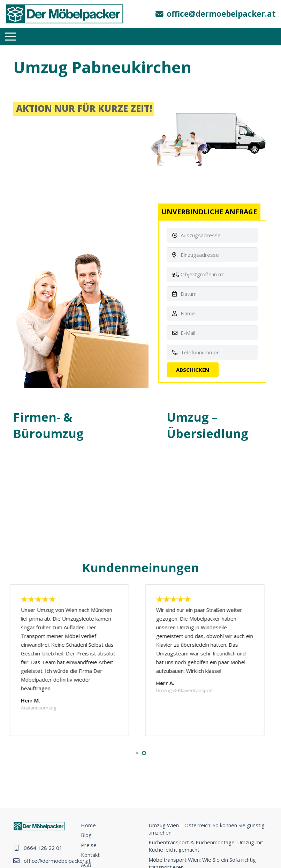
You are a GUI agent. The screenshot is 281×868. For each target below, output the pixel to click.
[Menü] (10, 37)
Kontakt (90, 855)
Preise (89, 845)
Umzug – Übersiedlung (207, 425)
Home (88, 825)
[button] (137, 753)
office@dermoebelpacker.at (57, 861)
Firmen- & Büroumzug (48, 425)
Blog (86, 835)
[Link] (65, 14)
